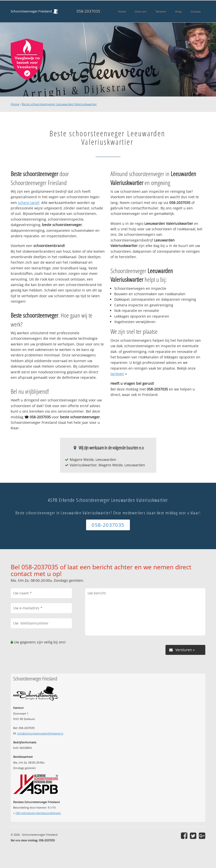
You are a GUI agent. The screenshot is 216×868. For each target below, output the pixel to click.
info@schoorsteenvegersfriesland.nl (40, 733)
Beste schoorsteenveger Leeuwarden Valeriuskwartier (59, 104)
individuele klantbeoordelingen (38, 813)
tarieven (117, 374)
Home (15, 104)
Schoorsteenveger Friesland (31, 11)
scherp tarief (29, 203)
